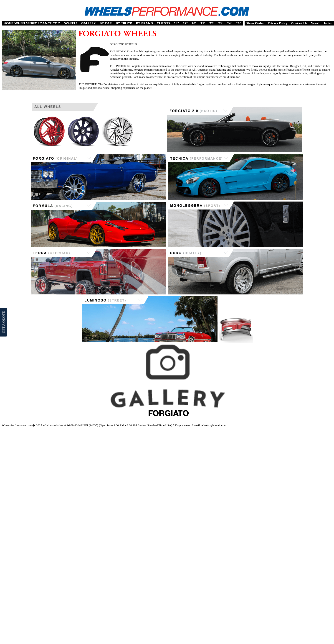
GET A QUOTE (3, 322)
